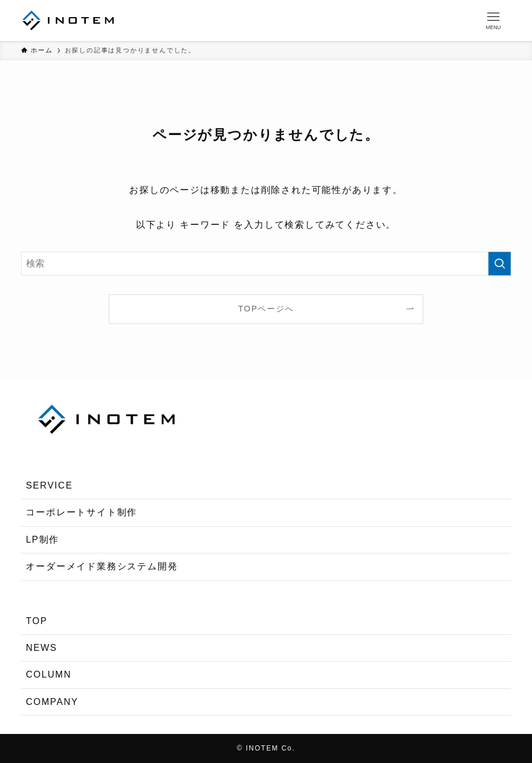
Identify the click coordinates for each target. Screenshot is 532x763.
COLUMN (48, 674)
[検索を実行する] (500, 264)
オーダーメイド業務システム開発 (102, 566)
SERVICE (49, 485)
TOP (36, 621)
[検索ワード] (266, 264)
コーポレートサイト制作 (81, 512)
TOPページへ (266, 309)
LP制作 (42, 540)
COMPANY (52, 702)
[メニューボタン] (493, 20)
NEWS (41, 648)
